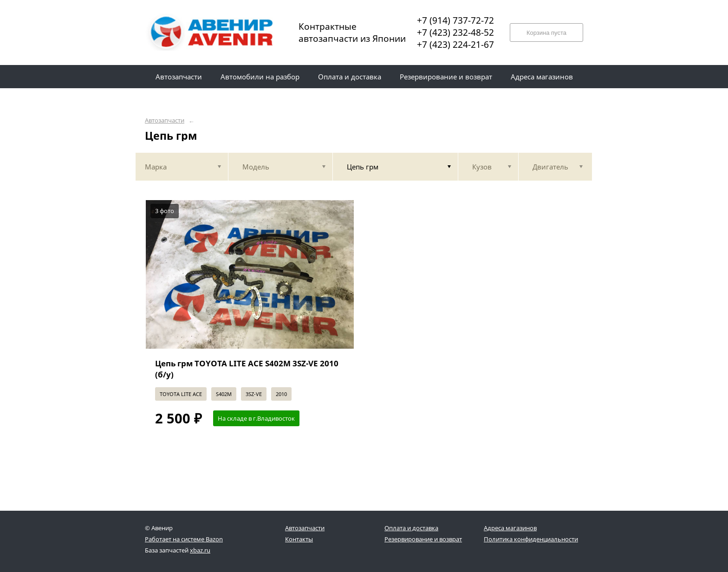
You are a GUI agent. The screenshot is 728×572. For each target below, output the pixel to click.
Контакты (299, 539)
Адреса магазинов (510, 528)
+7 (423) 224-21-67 (455, 45)
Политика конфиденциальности (531, 539)
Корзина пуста (546, 33)
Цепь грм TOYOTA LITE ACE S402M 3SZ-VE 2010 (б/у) (247, 369)
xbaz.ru (200, 550)
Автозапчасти (165, 120)
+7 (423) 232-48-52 (455, 32)
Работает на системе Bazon (184, 539)
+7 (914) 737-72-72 (455, 20)
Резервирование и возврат (423, 539)
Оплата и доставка (411, 528)
